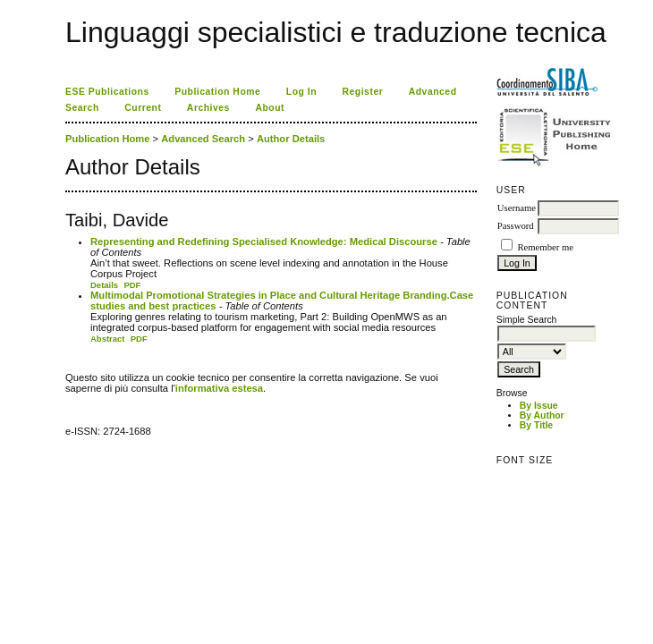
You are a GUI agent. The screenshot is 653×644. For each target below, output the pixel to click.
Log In (301, 92)
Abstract (108, 339)
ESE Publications (107, 92)
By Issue (539, 406)
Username (517, 208)
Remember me (545, 247)
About (270, 108)
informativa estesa (219, 388)
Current (143, 108)
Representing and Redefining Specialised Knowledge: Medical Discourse (264, 241)
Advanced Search (203, 139)
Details (104, 285)
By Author (542, 415)
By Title (536, 425)
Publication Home (217, 92)
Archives (208, 108)
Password (516, 226)
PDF (132, 285)
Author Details (291, 139)
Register (363, 92)
